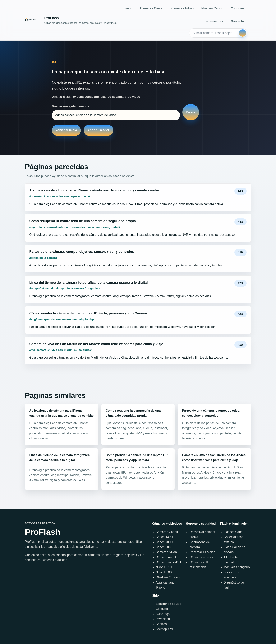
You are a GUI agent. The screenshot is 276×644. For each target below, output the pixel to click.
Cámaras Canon (152, 8)
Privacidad (163, 619)
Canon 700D (164, 542)
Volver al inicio (66, 130)
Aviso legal (163, 614)
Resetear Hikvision (202, 552)
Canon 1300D (165, 537)
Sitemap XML (165, 629)
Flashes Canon (212, 8)
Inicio (128, 8)
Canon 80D (163, 547)
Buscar (191, 112)
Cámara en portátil (168, 562)
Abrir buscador (98, 130)
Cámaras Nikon (183, 8)
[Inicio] (71, 20)
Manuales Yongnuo (237, 567)
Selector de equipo (168, 604)
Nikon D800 (164, 572)
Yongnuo (237, 8)
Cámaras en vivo (201, 557)
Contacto (237, 21)
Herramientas (213, 21)
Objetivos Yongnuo (168, 577)
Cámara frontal (166, 557)
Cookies (161, 624)
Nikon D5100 (165, 567)
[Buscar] (243, 33)
